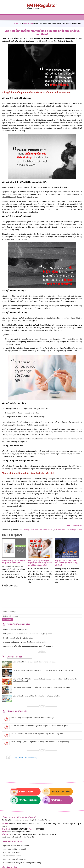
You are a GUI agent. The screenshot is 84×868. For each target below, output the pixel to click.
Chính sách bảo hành (11, 838)
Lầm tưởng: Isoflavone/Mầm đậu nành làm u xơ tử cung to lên (36, 696)
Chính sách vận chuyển (12, 841)
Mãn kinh (34, 530)
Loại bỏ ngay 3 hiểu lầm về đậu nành (18, 638)
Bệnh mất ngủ (25, 530)
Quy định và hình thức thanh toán (16, 831)
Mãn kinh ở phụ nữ (46, 530)
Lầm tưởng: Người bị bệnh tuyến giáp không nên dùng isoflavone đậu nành (41, 687)
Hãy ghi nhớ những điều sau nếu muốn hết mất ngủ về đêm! (66, 563)
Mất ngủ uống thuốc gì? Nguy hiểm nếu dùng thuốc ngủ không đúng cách (40, 563)
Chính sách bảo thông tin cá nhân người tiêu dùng (22, 848)
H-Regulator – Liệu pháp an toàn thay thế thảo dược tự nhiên (28, 634)
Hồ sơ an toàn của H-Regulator (16, 630)
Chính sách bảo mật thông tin (14, 844)
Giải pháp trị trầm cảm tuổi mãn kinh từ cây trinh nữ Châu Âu (28, 646)
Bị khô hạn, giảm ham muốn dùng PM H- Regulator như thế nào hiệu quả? (40, 726)
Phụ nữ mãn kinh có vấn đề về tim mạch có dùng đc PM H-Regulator (37, 734)
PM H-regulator (42, 6)
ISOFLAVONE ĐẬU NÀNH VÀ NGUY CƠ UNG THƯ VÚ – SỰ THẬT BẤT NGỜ (43, 670)
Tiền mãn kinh (59, 530)
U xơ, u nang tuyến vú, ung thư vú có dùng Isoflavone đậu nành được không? (41, 742)
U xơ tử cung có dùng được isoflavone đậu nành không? (33, 718)
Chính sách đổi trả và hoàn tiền (15, 834)
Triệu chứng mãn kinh (74, 530)
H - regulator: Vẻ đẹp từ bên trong (25, 758)
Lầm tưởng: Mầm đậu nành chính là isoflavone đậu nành (34, 662)
